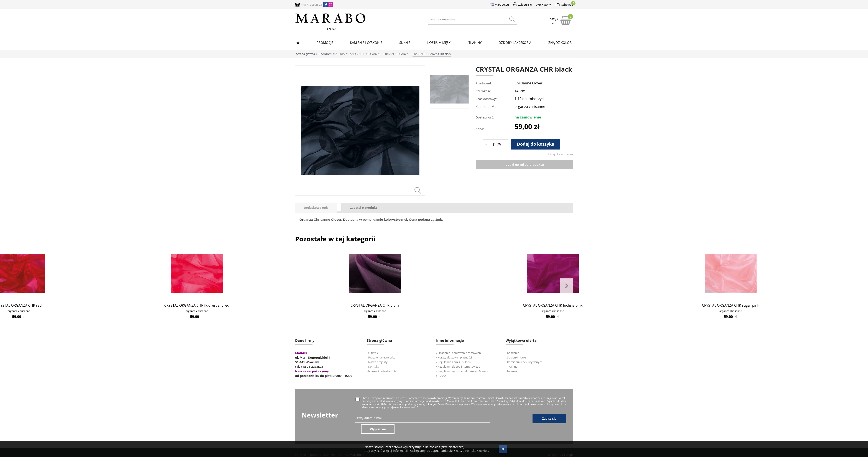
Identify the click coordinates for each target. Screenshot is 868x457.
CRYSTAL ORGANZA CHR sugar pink (731, 305)
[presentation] (316, 208)
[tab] (318, 208)
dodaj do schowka (560, 154)
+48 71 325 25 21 (312, 5)
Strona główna (306, 54)
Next (566, 286)
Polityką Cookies (477, 451)
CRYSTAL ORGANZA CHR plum (375, 305)
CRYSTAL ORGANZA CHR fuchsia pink (553, 305)
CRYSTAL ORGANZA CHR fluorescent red (197, 305)
